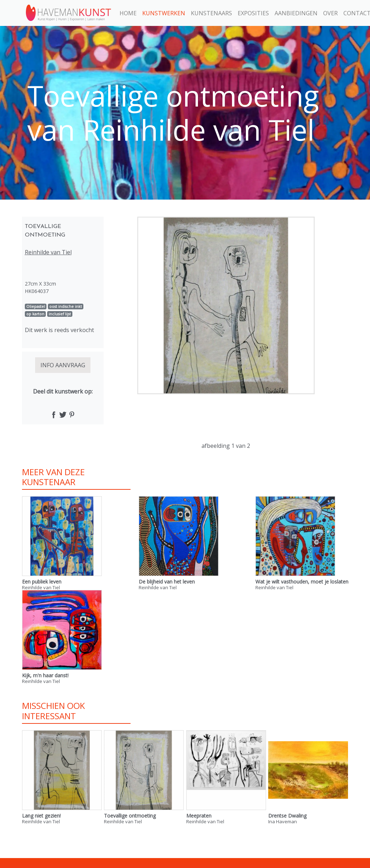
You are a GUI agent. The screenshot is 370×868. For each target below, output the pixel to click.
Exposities (253, 13)
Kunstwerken (164, 13)
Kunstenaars (211, 13)
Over (330, 13)
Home (128, 13)
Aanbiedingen (296, 13)
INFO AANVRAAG (63, 365)
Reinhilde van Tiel (48, 252)
